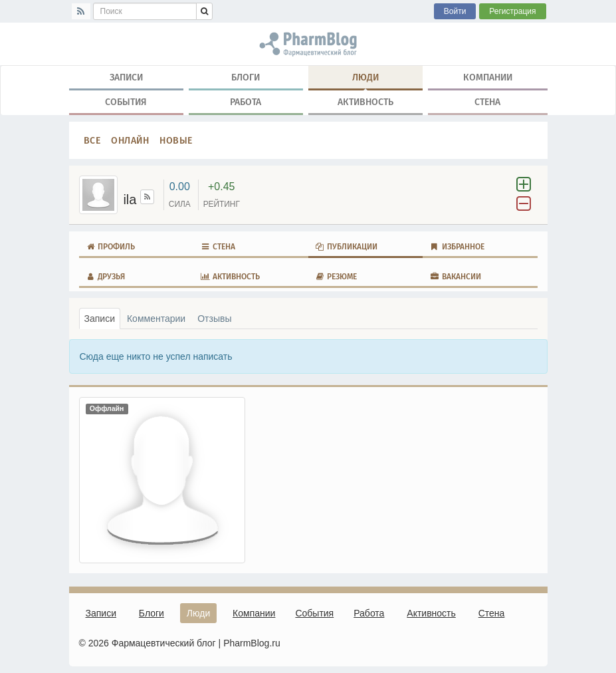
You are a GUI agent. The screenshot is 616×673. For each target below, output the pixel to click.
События (126, 102)
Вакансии (455, 277)
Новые (176, 140)
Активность (365, 102)
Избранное (457, 247)
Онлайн (130, 140)
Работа (246, 102)
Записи (126, 77)
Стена (487, 102)
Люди (365, 80)
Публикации (347, 247)
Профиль (111, 247)
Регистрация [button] (512, 11)
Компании (488, 77)
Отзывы (214, 319)
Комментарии (156, 319)
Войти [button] (455, 11)
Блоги (246, 77)
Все (92, 140)
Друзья (106, 277)
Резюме (336, 277)
